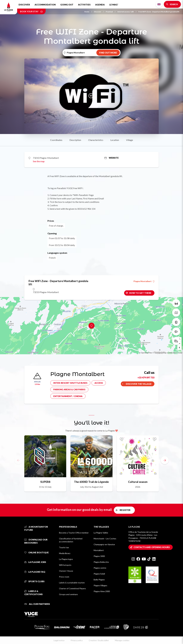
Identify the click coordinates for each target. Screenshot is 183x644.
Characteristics (96, 140)
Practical (111, 12)
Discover (24, 5)
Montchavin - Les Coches (105, 539)
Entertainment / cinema (68, 396)
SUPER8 (45, 482)
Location (115, 140)
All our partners (37, 604)
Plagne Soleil (99, 574)
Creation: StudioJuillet (99, 640)
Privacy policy (77, 640)
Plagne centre (100, 568)
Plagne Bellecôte (101, 562)
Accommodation (45, 5)
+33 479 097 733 (146, 377)
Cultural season (138, 482)
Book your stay (31, 11)
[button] (165, 460)
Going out (67, 5)
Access (99, 383)
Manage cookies (122, 640)
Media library (65, 553)
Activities (84, 5)
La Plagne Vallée (101, 533)
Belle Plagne (99, 580)
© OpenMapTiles (146, 353)
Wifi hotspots (65, 565)
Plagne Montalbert (144, 281)
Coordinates (56, 140)
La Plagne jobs (35, 562)
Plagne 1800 (99, 556)
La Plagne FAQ (35, 572)
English (159, 4)
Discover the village (139, 384)
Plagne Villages (100, 585)
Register (125, 510)
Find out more (108, 53)
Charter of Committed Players (72, 588)
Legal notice (59, 640)
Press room (64, 577)
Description (75, 140)
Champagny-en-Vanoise (104, 544)
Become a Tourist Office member (74, 533)
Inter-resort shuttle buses (70, 383)
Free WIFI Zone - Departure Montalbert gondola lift (159, 12)
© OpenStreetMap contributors (164, 353)
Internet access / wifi (127, 12)
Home (88, 12)
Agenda (100, 5)
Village (130, 140)
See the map (39, 161)
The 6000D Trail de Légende (91, 482)
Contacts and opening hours (152, 547)
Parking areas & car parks (69, 389)
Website (112, 158)
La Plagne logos (66, 559)
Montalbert (99, 550)
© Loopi (179, 353)
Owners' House (66, 571)
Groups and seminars (68, 594)
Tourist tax (64, 547)
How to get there (140, 293)
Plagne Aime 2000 (102, 591)
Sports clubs (34, 581)
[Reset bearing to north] (179, 348)
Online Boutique (37, 552)
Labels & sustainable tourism (72, 583)
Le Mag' (114, 5)
